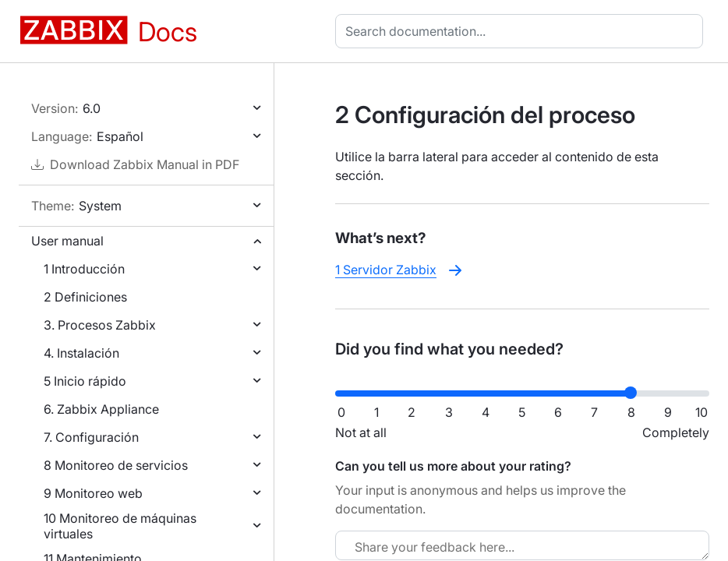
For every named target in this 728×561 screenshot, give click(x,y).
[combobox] (522, 31)
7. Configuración (91, 437)
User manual (67, 241)
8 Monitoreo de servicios (116, 465)
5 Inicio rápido (85, 381)
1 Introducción (84, 269)
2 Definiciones (85, 297)
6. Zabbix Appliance (101, 409)
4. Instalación (81, 353)
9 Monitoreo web (93, 493)
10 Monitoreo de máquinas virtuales (120, 526)
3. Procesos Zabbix (100, 325)
